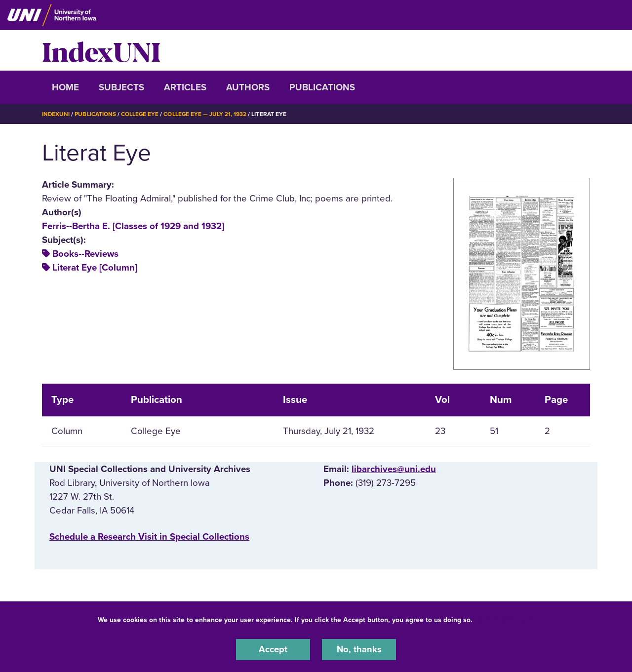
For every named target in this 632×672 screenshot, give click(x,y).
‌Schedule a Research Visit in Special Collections (149, 536)
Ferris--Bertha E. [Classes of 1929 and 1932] (133, 226)
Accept (273, 649)
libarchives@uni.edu (394, 469)
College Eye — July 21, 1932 (206, 114)
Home (65, 87)
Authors (248, 87)
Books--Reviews (85, 254)
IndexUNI (101, 50)
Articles (185, 87)
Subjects (121, 87)
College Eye (140, 114)
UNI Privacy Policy (506, 619)
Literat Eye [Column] (95, 268)
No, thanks (359, 649)
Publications (322, 87)
